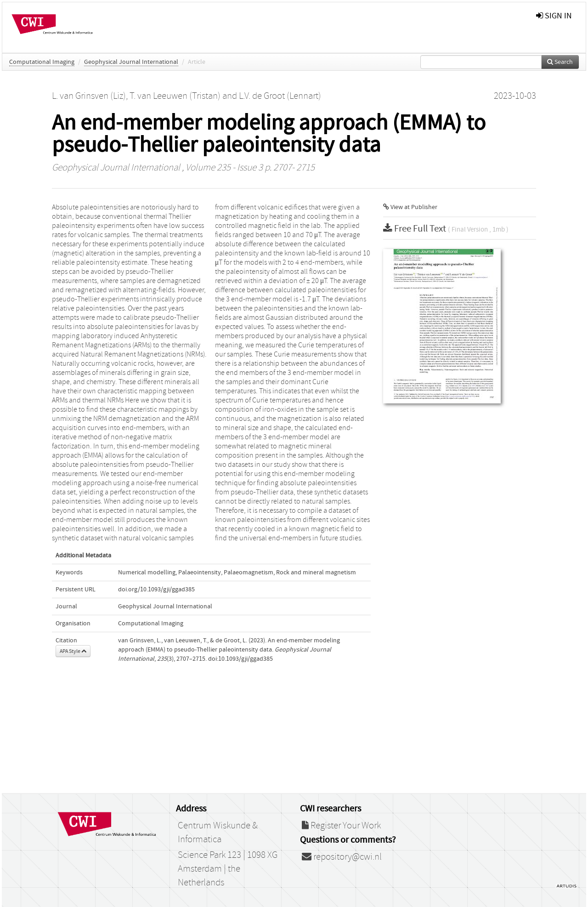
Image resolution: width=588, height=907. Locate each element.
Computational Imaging (42, 62)
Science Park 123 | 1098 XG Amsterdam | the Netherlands (228, 869)
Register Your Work (341, 826)
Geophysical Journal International (131, 62)
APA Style (73, 651)
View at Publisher (410, 207)
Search (560, 62)
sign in (554, 16)
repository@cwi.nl (342, 857)
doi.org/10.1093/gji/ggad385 (156, 590)
